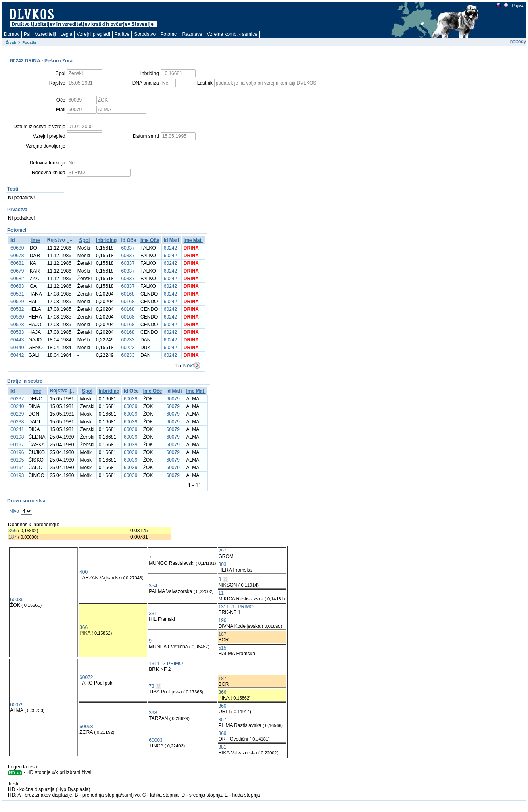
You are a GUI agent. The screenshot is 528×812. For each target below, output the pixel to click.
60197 (17, 445)
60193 (17, 475)
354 (153, 586)
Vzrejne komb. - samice (232, 34)
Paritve (122, 34)
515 (223, 648)
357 (223, 720)
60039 (130, 399)
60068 (86, 727)
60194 (17, 468)
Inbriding (106, 240)
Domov (12, 34)
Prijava (518, 6)
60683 (17, 286)
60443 (17, 340)
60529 (17, 302)
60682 (17, 279)
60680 (17, 248)
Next (188, 365)
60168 (128, 294)
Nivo (14, 511)
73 (151, 686)
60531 (17, 294)
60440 (17, 348)
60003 (155, 740)
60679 (17, 271)
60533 (17, 332)
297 (223, 551)
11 (221, 593)
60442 (17, 355)
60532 (17, 309)
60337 (128, 248)
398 (153, 713)
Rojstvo (56, 240)
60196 (17, 452)
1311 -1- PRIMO (236, 607)
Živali (11, 42)
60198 (17, 437)
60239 (17, 414)
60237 (17, 399)
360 (223, 706)
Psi (27, 34)
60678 (17, 256)
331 (153, 614)
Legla (66, 34)
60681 (17, 263)
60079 (173, 399)
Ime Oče (150, 240)
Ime (36, 240)
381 (223, 747)
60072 (86, 677)
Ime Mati (193, 240)
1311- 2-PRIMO (166, 664)
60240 (17, 406)
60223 (128, 348)
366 (13, 531)
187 (13, 537)
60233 (128, 340)
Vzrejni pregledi (93, 34)
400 (83, 572)
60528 (17, 325)
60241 (17, 429)
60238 (17, 422)
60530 (17, 317)
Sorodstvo (145, 34)
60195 (17, 460)
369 (223, 733)
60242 (170, 248)
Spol (84, 240)
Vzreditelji (46, 34)
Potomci (169, 34)
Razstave (192, 34)
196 (223, 620)
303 (223, 564)
